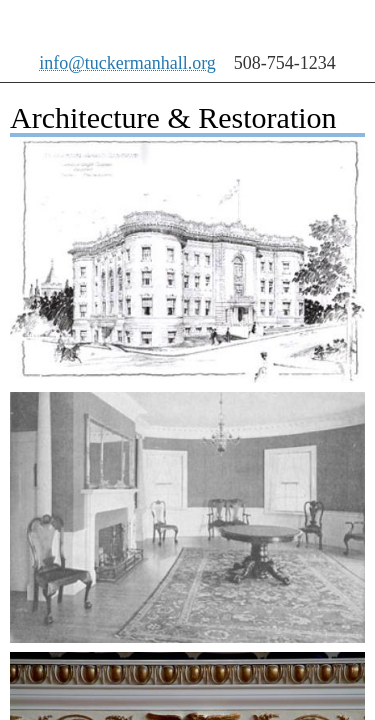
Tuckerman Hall (138, 24)
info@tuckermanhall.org (127, 63)
